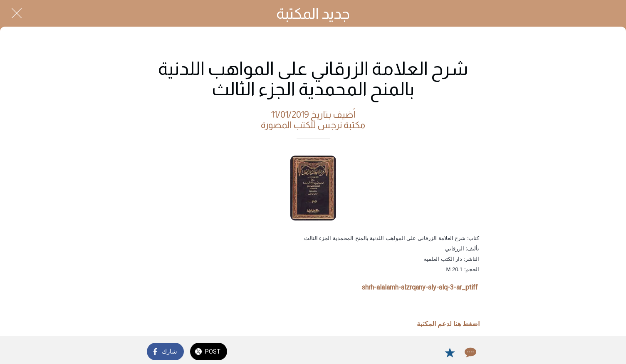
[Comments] (470, 352)
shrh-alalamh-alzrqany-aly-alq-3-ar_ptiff (420, 287)
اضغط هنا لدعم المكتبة (448, 324)
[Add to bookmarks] (450, 352)
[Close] (17, 13)
